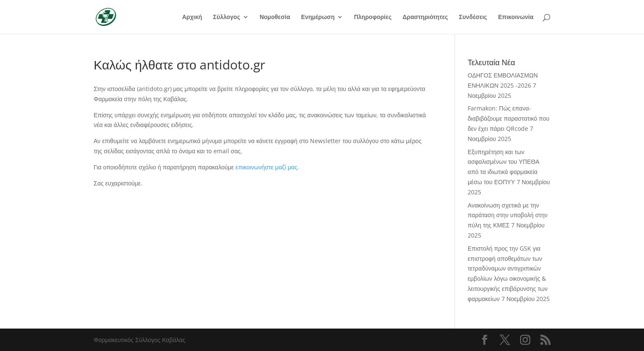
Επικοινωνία (516, 17)
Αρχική (192, 17)
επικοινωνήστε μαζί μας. (267, 167)
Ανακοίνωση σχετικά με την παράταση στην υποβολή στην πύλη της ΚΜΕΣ (508, 215)
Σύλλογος (227, 17)
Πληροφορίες (373, 17)
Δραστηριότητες (425, 17)
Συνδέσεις (473, 17)
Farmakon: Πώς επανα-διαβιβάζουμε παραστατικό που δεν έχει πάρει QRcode (508, 118)
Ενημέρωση (318, 17)
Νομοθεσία (275, 17)
